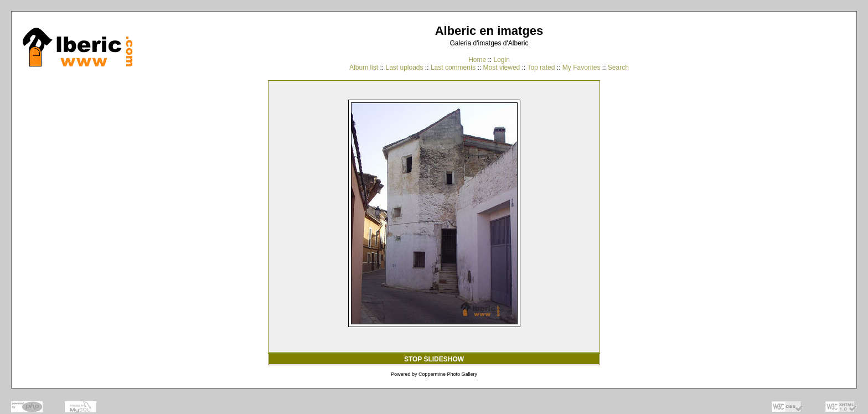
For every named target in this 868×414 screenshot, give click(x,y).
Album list (364, 68)
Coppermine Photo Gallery (448, 374)
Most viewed (502, 68)
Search (618, 68)
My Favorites (582, 68)
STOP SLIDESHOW (434, 359)
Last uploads (404, 68)
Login (501, 60)
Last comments (453, 68)
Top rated (541, 68)
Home (477, 60)
